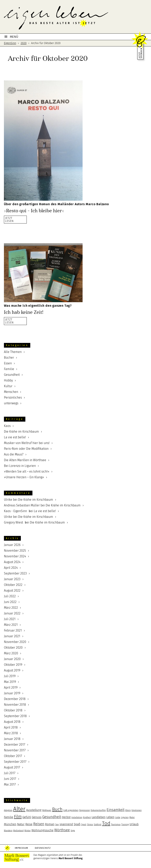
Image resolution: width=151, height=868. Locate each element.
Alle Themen (13, 352)
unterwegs (11, 403)
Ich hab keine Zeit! (24, 312)
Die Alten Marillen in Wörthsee (25, 460)
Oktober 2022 (13, 585)
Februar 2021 (13, 630)
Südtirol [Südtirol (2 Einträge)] (98, 824)
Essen (8, 363)
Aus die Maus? (14, 454)
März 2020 (11, 653)
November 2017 (15, 750)
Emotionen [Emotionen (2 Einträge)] (137, 810)
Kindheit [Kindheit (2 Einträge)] (87, 817)
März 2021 (11, 625)
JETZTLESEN (9, 219)
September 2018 (15, 716)
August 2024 (12, 562)
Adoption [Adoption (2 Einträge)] (8, 810)
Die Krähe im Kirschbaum (21, 432)
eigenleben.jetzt (75, 18)
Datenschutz (43, 848)
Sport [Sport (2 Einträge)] (84, 824)
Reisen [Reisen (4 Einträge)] (39, 824)
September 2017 (15, 762)
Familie (9, 369)
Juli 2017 (10, 773)
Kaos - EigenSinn (15, 511)
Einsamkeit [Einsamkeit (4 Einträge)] (116, 810)
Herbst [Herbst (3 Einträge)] (66, 817)
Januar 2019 (12, 693)
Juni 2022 (10, 602)
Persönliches (13, 398)
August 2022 (12, 591)
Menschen (11, 392)
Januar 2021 (12, 636)
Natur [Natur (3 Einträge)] (21, 824)
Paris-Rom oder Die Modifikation (26, 449)
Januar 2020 (12, 659)
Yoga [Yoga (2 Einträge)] (73, 831)
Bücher (9, 358)
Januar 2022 (12, 613)
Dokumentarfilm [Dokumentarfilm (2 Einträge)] (98, 810)
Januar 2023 (12, 579)
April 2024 (11, 568)
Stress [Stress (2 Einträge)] (90, 824)
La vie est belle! (15, 437)
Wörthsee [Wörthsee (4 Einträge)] (62, 830)
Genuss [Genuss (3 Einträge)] (37, 817)
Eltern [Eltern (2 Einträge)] (128, 810)
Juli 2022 (10, 596)
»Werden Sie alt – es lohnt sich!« (27, 471)
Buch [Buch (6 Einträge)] (57, 809)
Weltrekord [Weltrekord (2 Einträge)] (18, 831)
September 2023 (15, 573)
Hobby (8, 380)
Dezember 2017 (15, 745)
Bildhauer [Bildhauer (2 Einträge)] (47, 810)
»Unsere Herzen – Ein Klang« (24, 477)
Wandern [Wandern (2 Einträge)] (8, 831)
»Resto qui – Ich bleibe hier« (34, 211)
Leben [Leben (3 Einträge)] (110, 817)
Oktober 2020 (13, 648)
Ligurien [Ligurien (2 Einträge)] (125, 817)
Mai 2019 (10, 682)
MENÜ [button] (14, 37)
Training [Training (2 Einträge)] (125, 824)
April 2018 (11, 727)
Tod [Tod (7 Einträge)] (106, 823)
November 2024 (15, 556)
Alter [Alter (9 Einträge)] (19, 809)
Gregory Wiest (13, 522)
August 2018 (12, 722)
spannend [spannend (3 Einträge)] (66, 824)
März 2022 (11, 608)
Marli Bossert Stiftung (71, 858)
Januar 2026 (12, 545)
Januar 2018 (12, 739)
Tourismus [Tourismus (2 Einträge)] (116, 824)
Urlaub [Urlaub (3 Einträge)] (134, 824)
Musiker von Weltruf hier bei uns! (27, 443)
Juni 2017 (10, 779)
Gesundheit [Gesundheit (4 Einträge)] (52, 817)
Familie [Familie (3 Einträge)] (9, 817)
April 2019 (11, 687)
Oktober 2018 (13, 710)
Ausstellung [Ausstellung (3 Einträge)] (34, 810)
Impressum (21, 848)
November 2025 (15, 551)
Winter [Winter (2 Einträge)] (28, 831)
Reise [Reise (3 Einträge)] (29, 824)
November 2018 (15, 705)
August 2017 (12, 767)
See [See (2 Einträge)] (57, 824)
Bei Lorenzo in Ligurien (20, 466)
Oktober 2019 (13, 665)
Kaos (7, 426)
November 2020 (15, 642)
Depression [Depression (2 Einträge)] (85, 810)
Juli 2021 (10, 619)
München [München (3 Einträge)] (10, 824)
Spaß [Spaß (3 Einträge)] (77, 824)
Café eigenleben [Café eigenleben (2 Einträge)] (71, 810)
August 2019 (12, 670)
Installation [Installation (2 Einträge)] (77, 817)
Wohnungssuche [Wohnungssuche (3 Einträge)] (42, 830)
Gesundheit (12, 375)
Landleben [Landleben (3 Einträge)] (99, 817)
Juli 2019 (10, 676)
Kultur (8, 386)
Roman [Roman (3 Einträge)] (50, 824)
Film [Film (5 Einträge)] (18, 817)
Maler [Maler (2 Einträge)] (132, 817)
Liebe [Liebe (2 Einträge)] (118, 817)
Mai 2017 (10, 784)
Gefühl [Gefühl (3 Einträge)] (27, 817)
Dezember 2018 (15, 699)
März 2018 (11, 733)
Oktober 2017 (13, 756)
